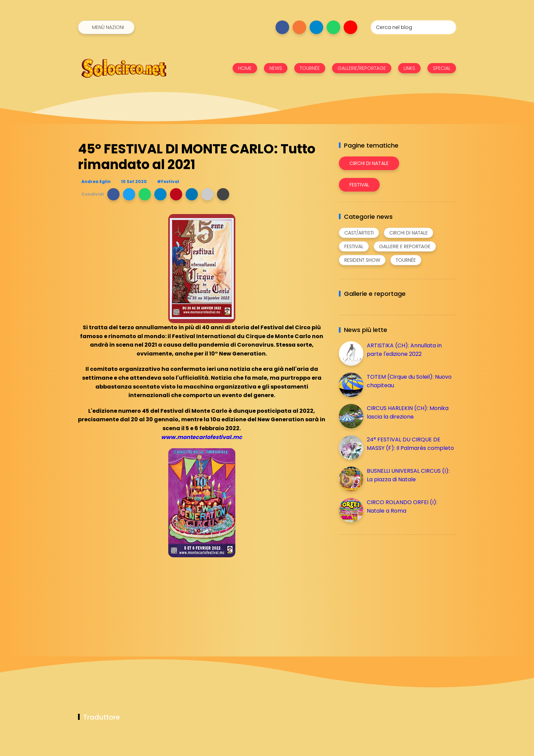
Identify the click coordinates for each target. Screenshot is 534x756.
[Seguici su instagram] (299, 27)
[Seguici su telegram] (316, 27)
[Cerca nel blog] (413, 27)
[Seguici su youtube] (350, 27)
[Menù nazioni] (106, 27)
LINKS (409, 68)
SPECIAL (442, 68)
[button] (113, 194)
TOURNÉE (310, 68)
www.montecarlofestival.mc (202, 437)
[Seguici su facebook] (282, 27)
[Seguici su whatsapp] (333, 27)
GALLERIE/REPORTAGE (362, 68)
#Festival (168, 182)
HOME (245, 68)
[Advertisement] (390, 588)
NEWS (276, 68)
